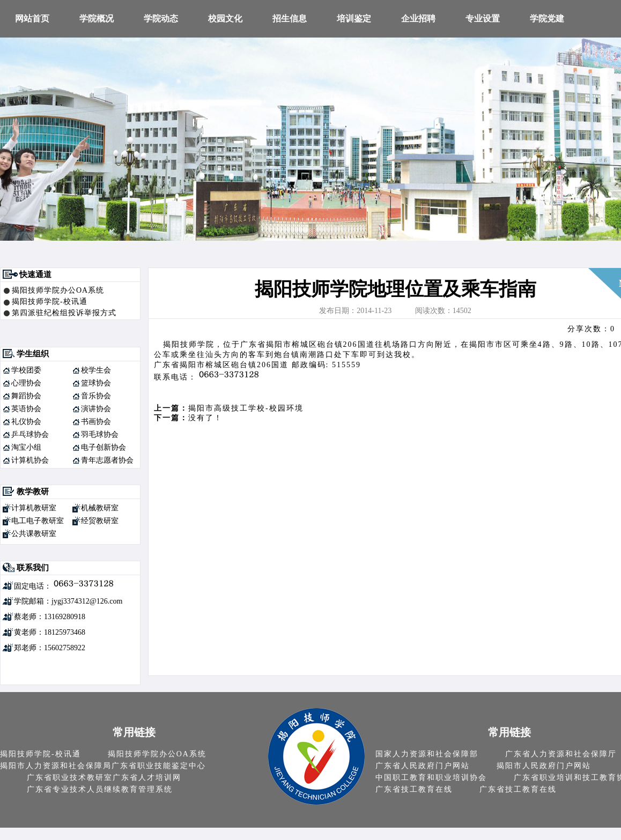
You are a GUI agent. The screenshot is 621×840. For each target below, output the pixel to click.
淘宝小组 (26, 447)
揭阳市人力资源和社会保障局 (56, 766)
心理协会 (26, 383)
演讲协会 (96, 409)
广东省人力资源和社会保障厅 (561, 754)
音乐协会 (96, 396)
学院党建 (547, 18)
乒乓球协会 (30, 434)
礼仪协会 (26, 422)
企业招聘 (418, 18)
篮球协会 (96, 383)
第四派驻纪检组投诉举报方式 (64, 313)
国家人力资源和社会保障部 (427, 754)
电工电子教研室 (38, 521)
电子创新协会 (103, 447)
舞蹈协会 (26, 396)
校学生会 (96, 370)
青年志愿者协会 (107, 460)
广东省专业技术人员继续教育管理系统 (100, 789)
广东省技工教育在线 (414, 789)
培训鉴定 (354, 18)
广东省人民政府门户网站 (423, 766)
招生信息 (290, 18)
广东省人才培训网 (147, 778)
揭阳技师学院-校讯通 (50, 302)
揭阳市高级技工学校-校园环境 (246, 408)
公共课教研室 (34, 534)
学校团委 (26, 370)
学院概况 (97, 18)
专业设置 (483, 18)
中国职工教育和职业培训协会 (431, 778)
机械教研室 (100, 508)
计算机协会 (30, 460)
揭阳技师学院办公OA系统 (58, 290)
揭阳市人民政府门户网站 (544, 766)
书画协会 (96, 422)
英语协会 (26, 409)
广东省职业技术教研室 (70, 778)
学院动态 (161, 18)
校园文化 (225, 18)
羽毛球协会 (100, 434)
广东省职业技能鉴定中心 (159, 766)
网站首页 (32, 18)
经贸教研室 (100, 521)
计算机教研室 (34, 508)
